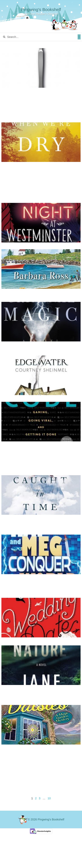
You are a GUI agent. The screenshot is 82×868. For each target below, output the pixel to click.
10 (49, 798)
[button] (79, 37)
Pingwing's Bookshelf (41, 10)
